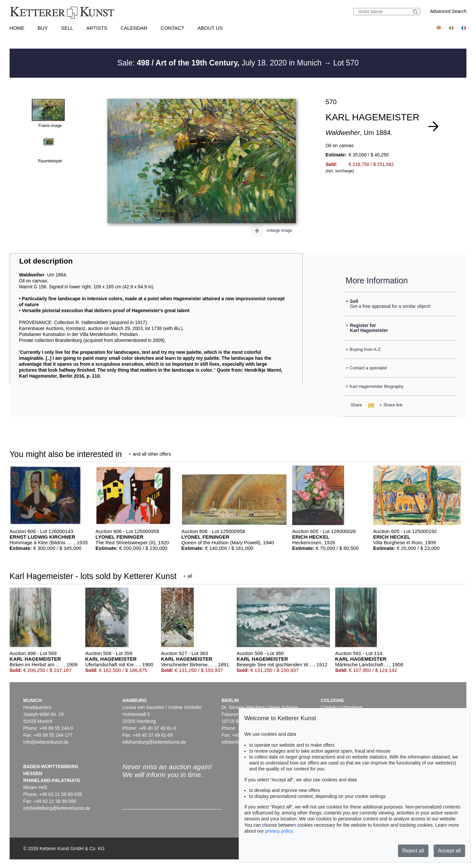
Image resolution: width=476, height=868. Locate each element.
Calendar (134, 28)
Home (17, 28)
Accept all (449, 851)
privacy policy (279, 831)
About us (210, 28)
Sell (67, 28)
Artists (97, 28)
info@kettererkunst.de (46, 742)
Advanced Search (448, 11)
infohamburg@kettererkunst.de (154, 742)
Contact (172, 28)
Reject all (413, 851)
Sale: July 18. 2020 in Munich (220, 63)
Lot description (46, 261)
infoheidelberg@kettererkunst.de (57, 808)
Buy (43, 28)
